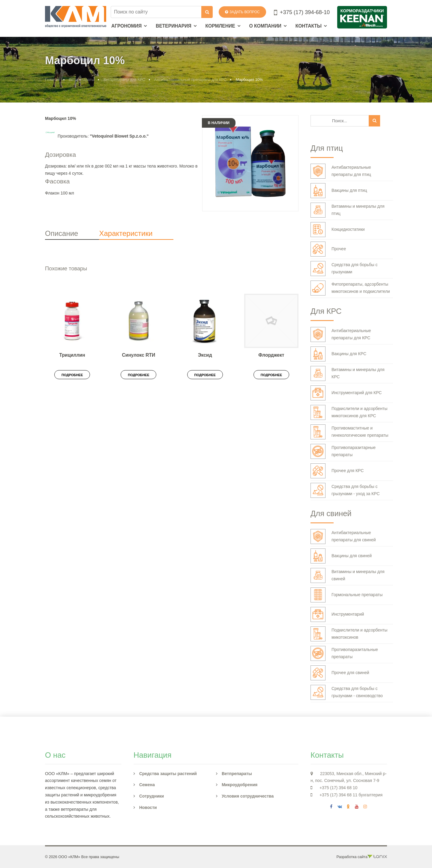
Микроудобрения (240, 785)
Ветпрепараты (81, 80)
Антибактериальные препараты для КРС (190, 80)
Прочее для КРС (337, 471)
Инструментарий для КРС (346, 393)
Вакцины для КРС (338, 354)
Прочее (328, 249)
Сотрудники (152, 796)
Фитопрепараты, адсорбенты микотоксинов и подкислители (350, 288)
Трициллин (72, 355)
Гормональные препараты (346, 595)
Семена (147, 785)
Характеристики (126, 233)
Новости (148, 807)
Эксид (205, 355)
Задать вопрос (242, 12)
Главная (52, 80)
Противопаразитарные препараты (343, 451)
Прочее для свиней (340, 673)
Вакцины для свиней (341, 556)
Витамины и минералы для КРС (348, 373)
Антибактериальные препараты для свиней (343, 537)
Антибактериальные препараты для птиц (341, 171)
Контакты (309, 26)
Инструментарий (337, 614)
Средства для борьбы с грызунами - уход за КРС (345, 490)
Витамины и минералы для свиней (348, 575)
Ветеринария (174, 26)
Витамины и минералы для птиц (348, 210)
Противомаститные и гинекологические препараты (349, 432)
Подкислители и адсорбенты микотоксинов (349, 634)
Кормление (220, 26)
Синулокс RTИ (139, 355)
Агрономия (126, 26)
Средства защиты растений (168, 774)
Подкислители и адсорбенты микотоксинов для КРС (349, 412)
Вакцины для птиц (339, 191)
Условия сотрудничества (248, 796)
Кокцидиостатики (338, 230)
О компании (265, 26)
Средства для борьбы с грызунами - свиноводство (347, 692)
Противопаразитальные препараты (344, 653)
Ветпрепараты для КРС (124, 80)
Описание (61, 233)
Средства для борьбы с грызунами (344, 269)
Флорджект (271, 355)
